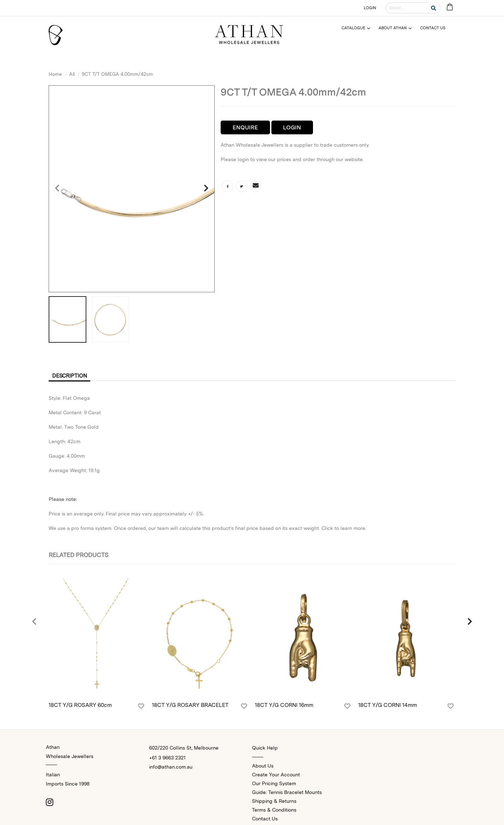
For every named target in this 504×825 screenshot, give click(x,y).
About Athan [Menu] (393, 28)
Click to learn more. (344, 529)
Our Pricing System (274, 784)
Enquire (245, 127)
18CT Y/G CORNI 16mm (284, 706)
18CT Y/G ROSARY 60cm (80, 706)
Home (55, 74)
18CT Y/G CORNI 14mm (388, 706)
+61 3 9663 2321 (167, 759)
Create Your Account (276, 776)
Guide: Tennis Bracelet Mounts (287, 793)
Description (72, 376)
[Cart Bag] (450, 7)
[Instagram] (49, 803)
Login (292, 127)
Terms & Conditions (274, 811)
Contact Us (265, 820)
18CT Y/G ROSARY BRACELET (190, 706)
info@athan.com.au (171, 768)
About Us (263, 767)
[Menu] (359, 28)
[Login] (141, 708)
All (72, 74)
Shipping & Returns (274, 802)
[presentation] (57, 189)
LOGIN (370, 8)
